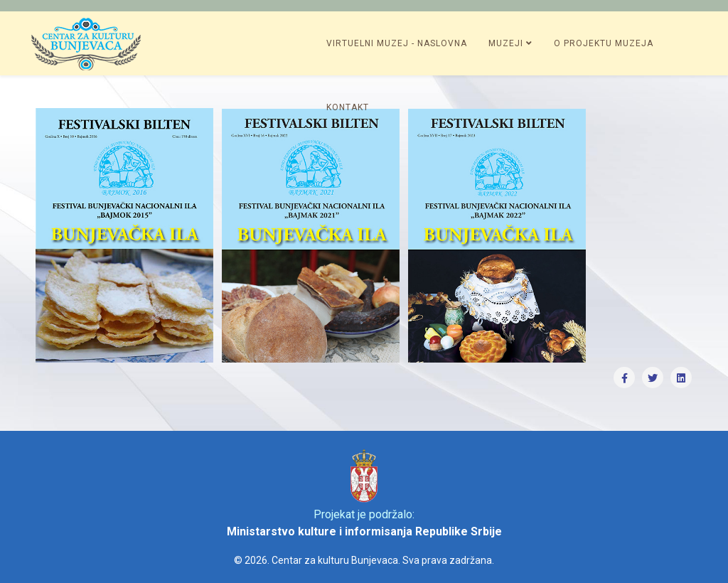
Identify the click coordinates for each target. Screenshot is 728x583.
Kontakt (348, 107)
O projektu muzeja (604, 43)
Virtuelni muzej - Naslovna (397, 43)
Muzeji (506, 43)
